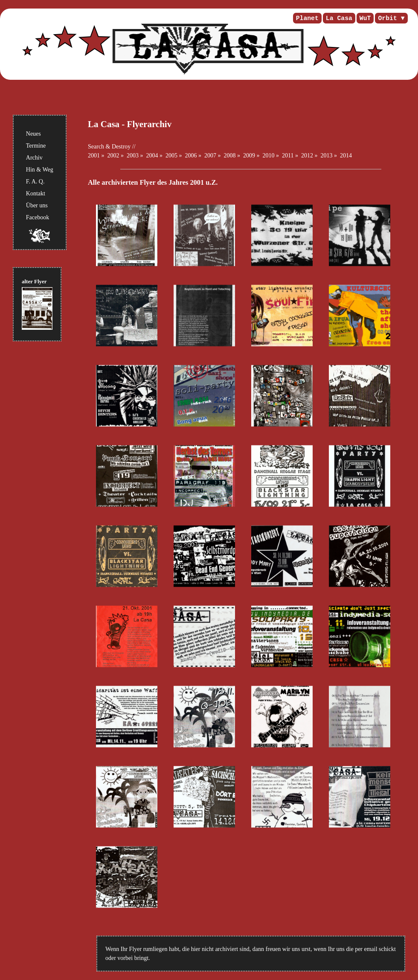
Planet (307, 18)
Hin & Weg (40, 170)
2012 (307, 156)
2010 (269, 156)
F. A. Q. (35, 182)
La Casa (339, 18)
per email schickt (375, 949)
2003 (133, 156)
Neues (33, 134)
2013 (326, 156)
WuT (365, 18)
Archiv (34, 158)
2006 (191, 156)
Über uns (37, 205)
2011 (288, 156)
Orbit (387, 18)
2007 (210, 156)
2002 (113, 156)
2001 (94, 156)
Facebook (38, 217)
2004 (152, 156)
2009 (249, 156)
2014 (346, 156)
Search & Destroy (109, 147)
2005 (171, 156)
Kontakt (36, 193)
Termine (36, 146)
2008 (230, 156)
